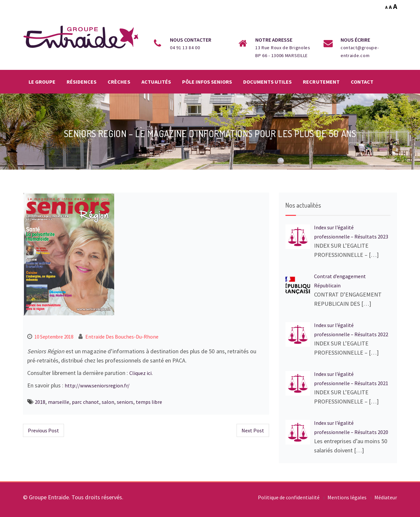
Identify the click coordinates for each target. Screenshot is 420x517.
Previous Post (43, 430)
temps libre (149, 402)
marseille (59, 402)
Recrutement (321, 82)
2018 (40, 402)
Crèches (119, 82)
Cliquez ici (140, 373)
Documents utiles (267, 82)
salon (108, 402)
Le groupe (42, 82)
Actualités (156, 82)
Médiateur (386, 497)
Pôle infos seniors (207, 82)
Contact (362, 82)
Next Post (253, 430)
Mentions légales (347, 497)
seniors (125, 402)
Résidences (82, 82)
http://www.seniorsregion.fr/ (97, 385)
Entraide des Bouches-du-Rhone (122, 337)
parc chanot (85, 402)
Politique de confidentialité (289, 497)
